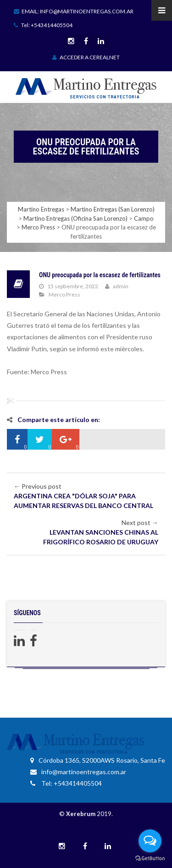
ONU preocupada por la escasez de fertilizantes (100, 275)
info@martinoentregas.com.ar (78, 772)
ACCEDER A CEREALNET (86, 57)
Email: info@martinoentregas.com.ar (74, 11)
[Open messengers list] (150, 841)
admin (121, 286)
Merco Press (64, 294)
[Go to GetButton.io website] (150, 859)
